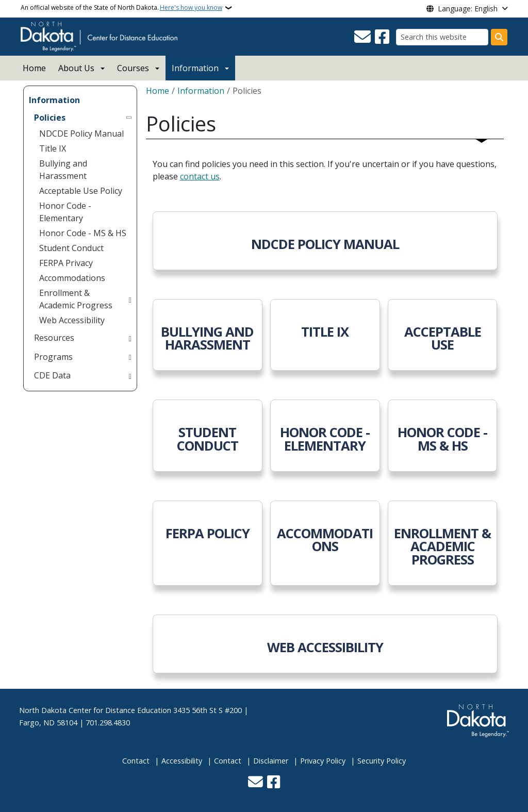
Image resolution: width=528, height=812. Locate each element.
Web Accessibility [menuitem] (72, 320)
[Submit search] (499, 37)
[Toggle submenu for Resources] (130, 338)
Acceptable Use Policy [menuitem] (81, 191)
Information (195, 68)
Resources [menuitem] (54, 338)
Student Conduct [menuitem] (71, 248)
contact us (200, 176)
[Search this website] (442, 37)
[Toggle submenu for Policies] (130, 118)
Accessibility (182, 761)
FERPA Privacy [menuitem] (66, 263)
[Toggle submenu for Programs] (130, 357)
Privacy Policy (323, 761)
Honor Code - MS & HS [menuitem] (83, 233)
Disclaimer (271, 761)
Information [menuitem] (54, 100)
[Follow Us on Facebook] (382, 37)
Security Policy (382, 761)
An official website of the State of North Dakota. (121, 8)
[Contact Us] (362, 37)
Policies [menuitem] (50, 118)
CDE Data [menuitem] (52, 375)
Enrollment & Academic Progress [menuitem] (76, 299)
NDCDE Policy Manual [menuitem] (81, 134)
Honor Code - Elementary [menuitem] (65, 212)
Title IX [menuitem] (53, 148)
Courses (133, 68)
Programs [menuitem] (53, 357)
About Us (76, 68)
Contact (136, 761)
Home (34, 68)
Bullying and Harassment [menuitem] (63, 170)
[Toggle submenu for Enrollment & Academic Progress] (130, 299)
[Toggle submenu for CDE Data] (130, 375)
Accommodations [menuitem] (72, 278)
